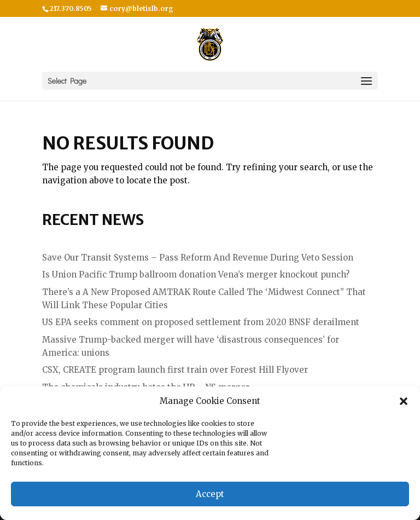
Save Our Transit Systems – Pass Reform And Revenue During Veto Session (198, 258)
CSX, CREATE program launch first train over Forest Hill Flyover (175, 370)
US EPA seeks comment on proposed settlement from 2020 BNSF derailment (201, 322)
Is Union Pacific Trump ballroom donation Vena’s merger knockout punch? (196, 275)
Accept (210, 494)
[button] (404, 401)
